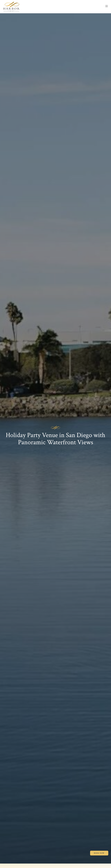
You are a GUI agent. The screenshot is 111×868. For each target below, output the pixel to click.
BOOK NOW (99, 853)
